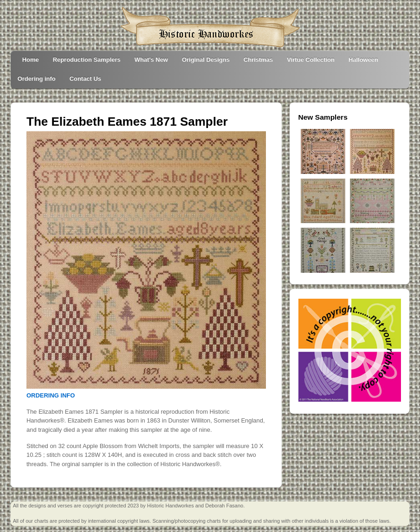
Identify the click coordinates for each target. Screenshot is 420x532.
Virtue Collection (311, 60)
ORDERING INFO (51, 395)
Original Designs (206, 60)
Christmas (258, 60)
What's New (151, 60)
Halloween (363, 60)
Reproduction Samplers (87, 60)
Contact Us (85, 79)
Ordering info (37, 79)
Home (31, 60)
